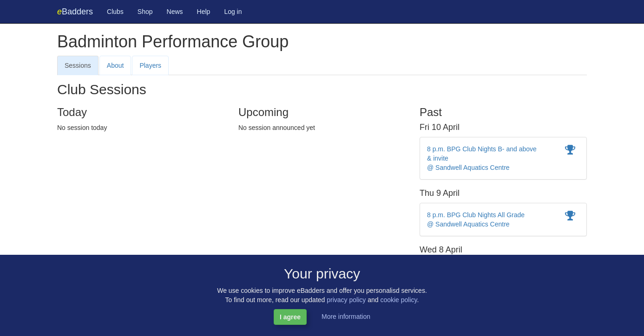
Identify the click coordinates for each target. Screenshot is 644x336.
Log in (233, 12)
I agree (290, 317)
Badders (75, 12)
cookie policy (398, 300)
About (115, 65)
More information (346, 317)
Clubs (115, 12)
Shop (145, 12)
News (175, 12)
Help (204, 12)
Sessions (78, 65)
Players (150, 65)
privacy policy (346, 300)
